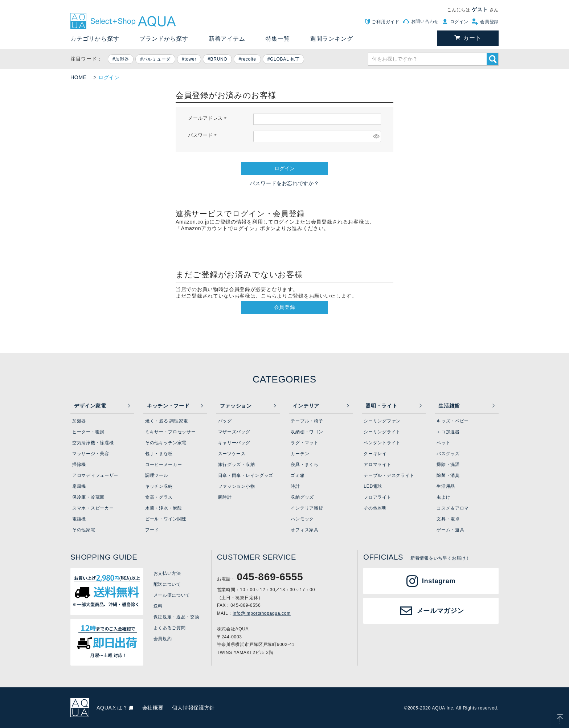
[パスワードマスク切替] (376, 136)
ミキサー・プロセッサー (171, 432)
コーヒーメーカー (164, 465)
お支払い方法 (167, 573)
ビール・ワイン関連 (166, 519)
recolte (249, 59)
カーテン (300, 454)
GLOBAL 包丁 (285, 59)
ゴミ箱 (298, 475)
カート (472, 38)
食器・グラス (159, 497)
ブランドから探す (164, 39)
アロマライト (377, 465)
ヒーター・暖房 (88, 432)
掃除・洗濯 (448, 465)
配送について (167, 584)
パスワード (203, 135)
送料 (158, 606)
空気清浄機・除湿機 (93, 443)
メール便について (172, 595)
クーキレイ (375, 454)
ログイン (459, 22)
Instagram (439, 581)
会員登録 (489, 22)
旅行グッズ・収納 (237, 465)
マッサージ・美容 (91, 454)
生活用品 (446, 486)
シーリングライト (382, 432)
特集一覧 (278, 39)
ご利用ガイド (385, 22)
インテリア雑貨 (307, 508)
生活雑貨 (449, 406)
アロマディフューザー (95, 475)
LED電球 (373, 486)
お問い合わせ (425, 21)
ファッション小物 (237, 486)
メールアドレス (208, 118)
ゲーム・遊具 (450, 530)
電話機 (79, 519)
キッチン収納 (159, 486)
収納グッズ (302, 497)
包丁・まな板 (159, 454)
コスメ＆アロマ (453, 508)
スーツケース (232, 454)
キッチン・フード (168, 406)
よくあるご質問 (170, 628)
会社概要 (153, 708)
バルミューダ (157, 59)
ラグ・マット (304, 443)
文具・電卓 (448, 519)
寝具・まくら (304, 465)
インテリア (306, 406)
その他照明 (375, 508)
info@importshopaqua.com (262, 613)
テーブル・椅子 (307, 421)
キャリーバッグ (234, 443)
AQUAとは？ (112, 708)
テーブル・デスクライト (389, 475)
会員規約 (163, 639)
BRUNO (219, 59)
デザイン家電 (90, 406)
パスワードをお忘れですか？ (284, 183)
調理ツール (157, 475)
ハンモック (302, 519)
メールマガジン (440, 611)
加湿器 (122, 59)
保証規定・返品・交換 (177, 617)
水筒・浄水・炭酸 (164, 508)
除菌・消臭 (448, 475)
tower (190, 59)
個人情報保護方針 (193, 708)
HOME (79, 77)
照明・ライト (381, 406)
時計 (295, 486)
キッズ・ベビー (453, 421)
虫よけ (443, 497)
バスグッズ (448, 454)
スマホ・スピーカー (93, 508)
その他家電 (84, 530)
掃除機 (79, 465)
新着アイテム (227, 39)
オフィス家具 (304, 530)
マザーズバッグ (234, 432)
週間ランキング (332, 39)
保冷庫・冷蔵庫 (88, 497)
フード (152, 530)
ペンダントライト (382, 443)
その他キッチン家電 (166, 443)
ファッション (236, 406)
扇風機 (79, 486)
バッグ (225, 421)
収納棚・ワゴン (307, 432)
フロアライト (377, 497)
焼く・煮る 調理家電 (167, 421)
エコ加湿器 (448, 432)
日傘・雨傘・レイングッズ (246, 475)
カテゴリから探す (95, 39)
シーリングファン (382, 421)
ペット (443, 443)
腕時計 (225, 497)
